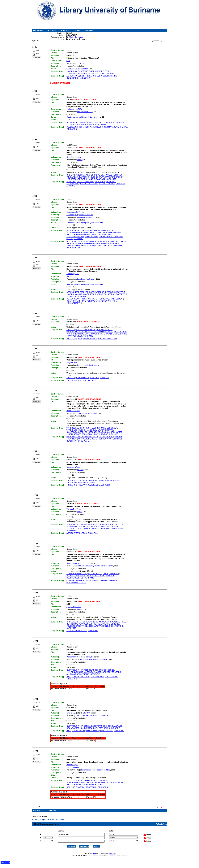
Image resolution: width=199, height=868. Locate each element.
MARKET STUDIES (107, 184)
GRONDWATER (91, 237)
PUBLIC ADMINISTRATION (78, 127)
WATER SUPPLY (73, 248)
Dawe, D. (89, 657)
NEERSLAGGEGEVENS (117, 294)
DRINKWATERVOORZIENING (111, 237)
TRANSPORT (72, 336)
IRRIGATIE (99, 71)
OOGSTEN (109, 73)
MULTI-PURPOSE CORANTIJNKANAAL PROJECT (87, 434)
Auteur (80, 160)
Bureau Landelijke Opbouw (88, 365)
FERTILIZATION (111, 677)
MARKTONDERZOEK (114, 177)
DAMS (125, 127)
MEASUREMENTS (74, 303)
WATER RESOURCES (87, 380)
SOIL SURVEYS (73, 241)
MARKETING (89, 785)
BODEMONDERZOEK (75, 230)
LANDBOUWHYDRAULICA (110, 480)
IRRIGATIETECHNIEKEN (86, 124)
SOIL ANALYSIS (93, 731)
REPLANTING (72, 78)
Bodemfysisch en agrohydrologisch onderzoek (85, 222)
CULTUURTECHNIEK (89, 728)
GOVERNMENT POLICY (76, 583)
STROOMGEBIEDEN (75, 237)
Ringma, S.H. (72, 362)
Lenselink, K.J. (72, 215)
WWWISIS (113, 851)
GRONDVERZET (98, 175)
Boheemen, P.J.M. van (75, 212)
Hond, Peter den (73, 411)
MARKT (79, 785)
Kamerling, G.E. (73, 274)
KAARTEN (95, 378)
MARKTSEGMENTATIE (76, 179)
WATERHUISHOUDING (76, 430)
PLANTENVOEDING (75, 672)
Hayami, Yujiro (72, 765)
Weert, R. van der (86, 215)
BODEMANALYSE (115, 726)
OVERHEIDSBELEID (75, 578)
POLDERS (71, 124)
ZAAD (107, 71)
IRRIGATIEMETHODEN (86, 330)
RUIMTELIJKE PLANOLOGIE (78, 526)
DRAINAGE (115, 243)
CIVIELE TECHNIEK (114, 175)
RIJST (92, 71)
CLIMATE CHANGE (74, 580)
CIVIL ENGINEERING (85, 182)
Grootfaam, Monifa (74, 157)
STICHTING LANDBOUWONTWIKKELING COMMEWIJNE (100, 528)
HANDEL (99, 785)
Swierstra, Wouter (74, 467)
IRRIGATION (91, 76)
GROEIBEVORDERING (112, 672)
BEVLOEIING (104, 728)
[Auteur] (80, 470)
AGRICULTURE (73, 76)
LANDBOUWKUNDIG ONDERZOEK (100, 230)
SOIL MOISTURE (73, 301)
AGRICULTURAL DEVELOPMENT (97, 485)
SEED (99, 76)
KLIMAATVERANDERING (77, 574)
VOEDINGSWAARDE (93, 672)
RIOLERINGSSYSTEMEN (77, 432)
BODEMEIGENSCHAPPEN (78, 232)
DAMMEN (120, 122)
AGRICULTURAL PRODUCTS (79, 245)
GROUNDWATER (99, 245)
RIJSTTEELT (83, 71)
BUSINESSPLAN (98, 177)
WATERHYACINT (92, 334)
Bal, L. (69, 276)
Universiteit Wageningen (88, 413)
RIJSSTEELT (120, 292)
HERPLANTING (97, 73)
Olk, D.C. (87, 713)
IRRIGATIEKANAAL (94, 332)
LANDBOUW (72, 71)
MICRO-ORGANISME (75, 334)
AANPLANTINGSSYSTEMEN (78, 674)
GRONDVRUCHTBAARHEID (78, 73)
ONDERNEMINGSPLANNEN (78, 175)
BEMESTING (122, 334)
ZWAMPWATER (120, 332)
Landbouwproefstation (86, 217)
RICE (82, 76)
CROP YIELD (72, 787)
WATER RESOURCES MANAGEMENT (105, 127)
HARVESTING (85, 78)
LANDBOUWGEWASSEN (101, 235)
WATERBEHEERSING (112, 232)
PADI (80, 336)
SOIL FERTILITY (110, 76)
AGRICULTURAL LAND (107, 339)
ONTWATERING (83, 177)
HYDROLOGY (122, 241)
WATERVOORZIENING (76, 332)
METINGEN (71, 296)
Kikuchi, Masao (73, 767)
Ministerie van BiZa (74, 109)
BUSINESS (71, 182)
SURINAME (102, 124)
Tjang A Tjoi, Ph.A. (74, 509)
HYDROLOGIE (96, 232)
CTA (68, 61)
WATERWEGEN (83, 378)
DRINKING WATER (115, 245)
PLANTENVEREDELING (76, 782)
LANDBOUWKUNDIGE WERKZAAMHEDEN (97, 524)
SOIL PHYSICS (106, 731)
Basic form (162, 822)
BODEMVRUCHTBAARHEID (95, 726)
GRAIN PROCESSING (87, 787)
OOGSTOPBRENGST (96, 782)
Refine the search (76, 37)
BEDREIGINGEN (95, 574)
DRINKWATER (116, 432)
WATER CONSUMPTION (102, 439)
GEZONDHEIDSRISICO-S (99, 432)
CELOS (70, 239)
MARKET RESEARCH (89, 184)
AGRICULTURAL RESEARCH (93, 241)
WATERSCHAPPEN (97, 122)
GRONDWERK (72, 524)
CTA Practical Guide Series (77, 69)
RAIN (114, 301)
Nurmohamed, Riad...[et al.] (77, 563)
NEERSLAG (102, 294)
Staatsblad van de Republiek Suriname (82, 117)
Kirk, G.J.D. (71, 713)
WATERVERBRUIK (106, 430)
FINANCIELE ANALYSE (96, 179)
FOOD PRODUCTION (81, 677)
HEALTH (70, 441)
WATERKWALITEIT (108, 334)
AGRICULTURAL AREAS (77, 533)
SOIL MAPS (110, 241)
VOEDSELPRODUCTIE (76, 576)
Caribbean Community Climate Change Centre (95, 566)
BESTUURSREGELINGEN (77, 122)
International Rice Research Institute (93, 659)
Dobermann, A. (72, 657)
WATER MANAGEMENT (98, 580)
